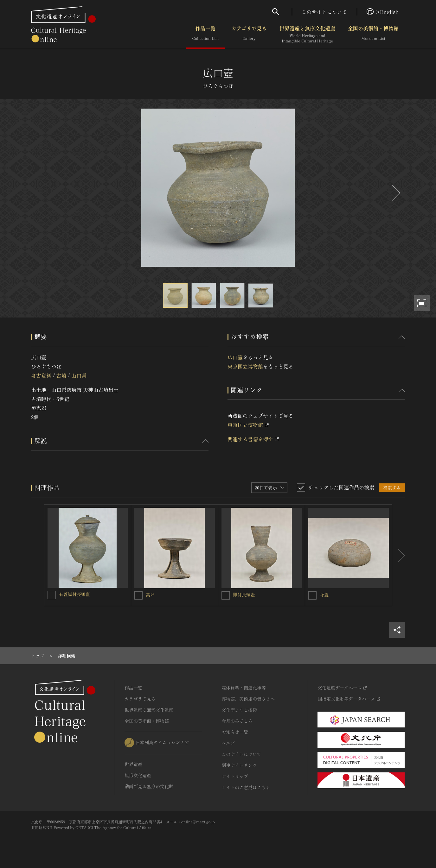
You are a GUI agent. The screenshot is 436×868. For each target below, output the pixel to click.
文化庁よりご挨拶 (239, 710)
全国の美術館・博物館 (373, 35)
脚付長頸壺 (244, 594)
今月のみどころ (237, 721)
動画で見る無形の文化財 (149, 786)
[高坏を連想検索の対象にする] (138, 595)
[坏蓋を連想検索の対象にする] (312, 595)
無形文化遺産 (138, 775)
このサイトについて (324, 12)
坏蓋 (324, 594)
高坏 (150, 594)
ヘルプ (228, 743)
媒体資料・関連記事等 (244, 688)
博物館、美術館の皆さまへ (248, 699)
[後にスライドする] (395, 193)
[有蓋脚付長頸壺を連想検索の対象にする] (52, 595)
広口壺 (235, 357)
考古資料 (41, 375)
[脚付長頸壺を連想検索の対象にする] (226, 595)
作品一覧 (205, 35)
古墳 (61, 375)
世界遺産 (133, 764)
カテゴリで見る (249, 35)
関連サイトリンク (239, 765)
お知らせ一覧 (235, 732)
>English (383, 12)
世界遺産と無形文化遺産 (307, 35)
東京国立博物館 (245, 366)
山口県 (79, 375)
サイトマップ (235, 776)
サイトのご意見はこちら (246, 787)
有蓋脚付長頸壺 (74, 594)
